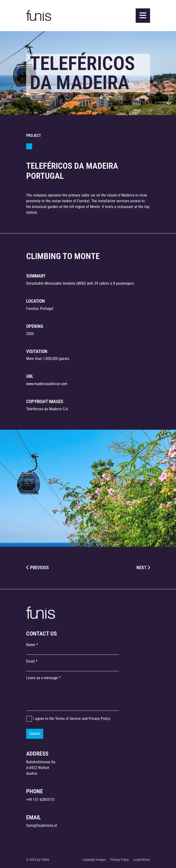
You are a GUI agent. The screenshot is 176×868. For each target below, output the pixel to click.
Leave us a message (42, 678)
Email (30, 661)
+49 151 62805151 (41, 800)
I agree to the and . (72, 719)
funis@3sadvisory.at (42, 825)
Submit (35, 734)
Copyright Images (94, 860)
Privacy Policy (99, 719)
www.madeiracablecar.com (47, 384)
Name (31, 645)
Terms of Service (68, 719)
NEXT (143, 568)
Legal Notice (142, 860)
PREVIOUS (37, 568)
